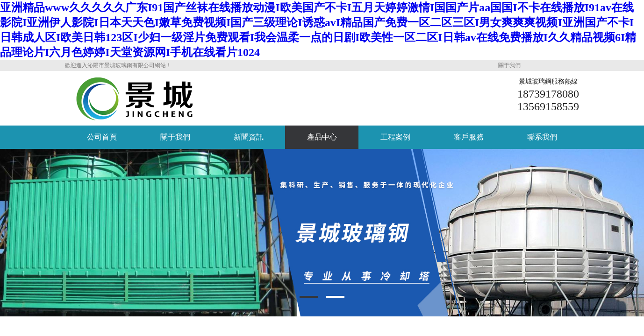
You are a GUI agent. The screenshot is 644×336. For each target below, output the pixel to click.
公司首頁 (102, 137)
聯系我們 (542, 137)
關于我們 (509, 65)
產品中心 (322, 137)
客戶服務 (469, 137)
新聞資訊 (249, 137)
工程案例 (395, 137)
